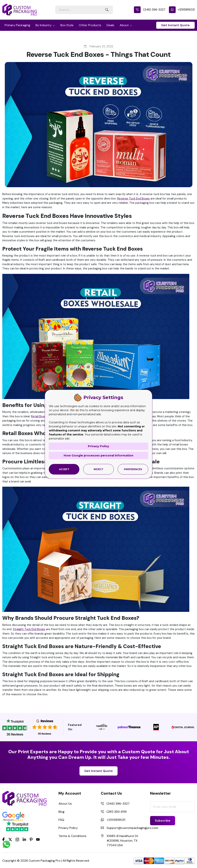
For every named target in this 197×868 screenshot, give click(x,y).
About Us (65, 804)
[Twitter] (10, 840)
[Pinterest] (31, 839)
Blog (61, 812)
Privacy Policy (68, 828)
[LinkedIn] (24, 839)
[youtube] (38, 840)
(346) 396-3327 (150, 10)
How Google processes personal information (98, 455)
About (124, 25)
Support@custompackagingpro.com (132, 828)
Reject (98, 469)
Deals (110, 25)
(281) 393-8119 (117, 812)
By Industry (44, 25)
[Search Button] (107, 10)
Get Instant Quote (175, 25)
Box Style (67, 25)
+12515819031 (182, 10)
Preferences (133, 469)
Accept (64, 469)
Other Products (90, 25)
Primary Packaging (17, 25)
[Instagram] (17, 840)
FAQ (61, 820)
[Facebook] (4, 839)
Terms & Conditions (72, 836)
